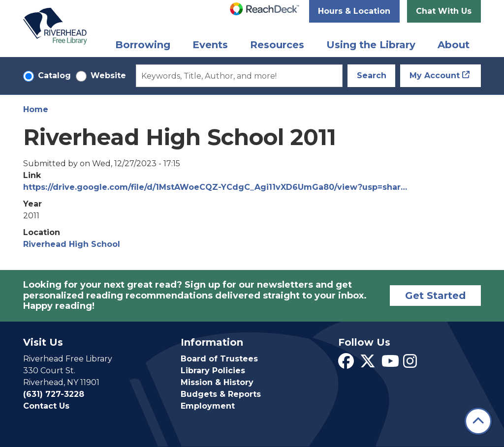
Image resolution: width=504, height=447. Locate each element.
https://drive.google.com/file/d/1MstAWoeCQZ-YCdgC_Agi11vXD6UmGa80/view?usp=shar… (215, 187)
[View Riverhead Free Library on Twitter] (368, 364)
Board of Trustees (219, 359)
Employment (208, 406)
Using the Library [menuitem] (371, 45)
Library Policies (213, 371)
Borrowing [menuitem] (143, 45)
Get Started (435, 296)
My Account (435, 75)
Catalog (54, 75)
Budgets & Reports (221, 394)
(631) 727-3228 (54, 394)
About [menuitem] (454, 45)
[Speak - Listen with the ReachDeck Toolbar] (265, 9)
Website (108, 75)
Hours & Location (354, 11)
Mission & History (217, 382)
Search (372, 75)
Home (36, 109)
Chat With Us (444, 11)
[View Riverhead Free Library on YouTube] (390, 364)
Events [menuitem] (210, 45)
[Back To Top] (478, 421)
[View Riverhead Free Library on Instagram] (410, 364)
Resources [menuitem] (277, 45)
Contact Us (46, 406)
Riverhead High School (72, 244)
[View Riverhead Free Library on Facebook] (346, 364)
